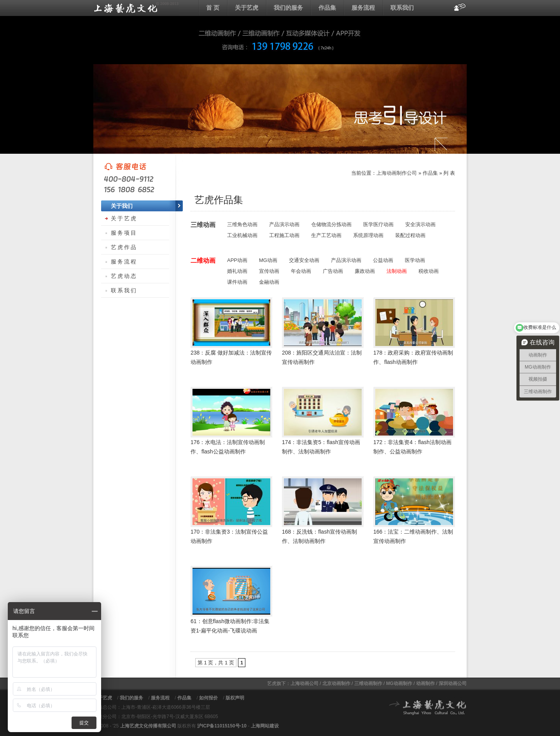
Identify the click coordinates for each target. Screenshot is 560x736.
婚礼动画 (237, 271)
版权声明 (235, 698)
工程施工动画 (284, 235)
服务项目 (124, 233)
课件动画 (237, 282)
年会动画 (301, 271)
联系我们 (402, 8)
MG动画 (268, 260)
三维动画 (203, 225)
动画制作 (425, 683)
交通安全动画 (304, 260)
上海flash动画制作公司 (136, 8)
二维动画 (203, 261)
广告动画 (333, 271)
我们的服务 (288, 8)
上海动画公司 (304, 683)
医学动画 (415, 260)
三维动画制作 (368, 683)
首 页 (213, 8)
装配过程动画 (410, 235)
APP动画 (237, 260)
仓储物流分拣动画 (331, 224)
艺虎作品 (124, 247)
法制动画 (397, 271)
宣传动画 (269, 271)
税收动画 (429, 271)
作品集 (327, 8)
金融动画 (269, 282)
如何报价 (208, 698)
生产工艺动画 (326, 235)
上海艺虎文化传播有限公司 (148, 726)
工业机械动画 (242, 235)
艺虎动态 (124, 276)
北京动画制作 (336, 683)
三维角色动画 (242, 224)
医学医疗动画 (378, 224)
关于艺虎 (247, 8)
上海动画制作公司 (397, 173)
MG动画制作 (399, 683)
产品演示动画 (284, 224)
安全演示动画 (420, 224)
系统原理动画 (368, 235)
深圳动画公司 (453, 683)
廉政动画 (365, 271)
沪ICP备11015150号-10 (222, 726)
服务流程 (363, 8)
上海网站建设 (265, 726)
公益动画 (383, 260)
